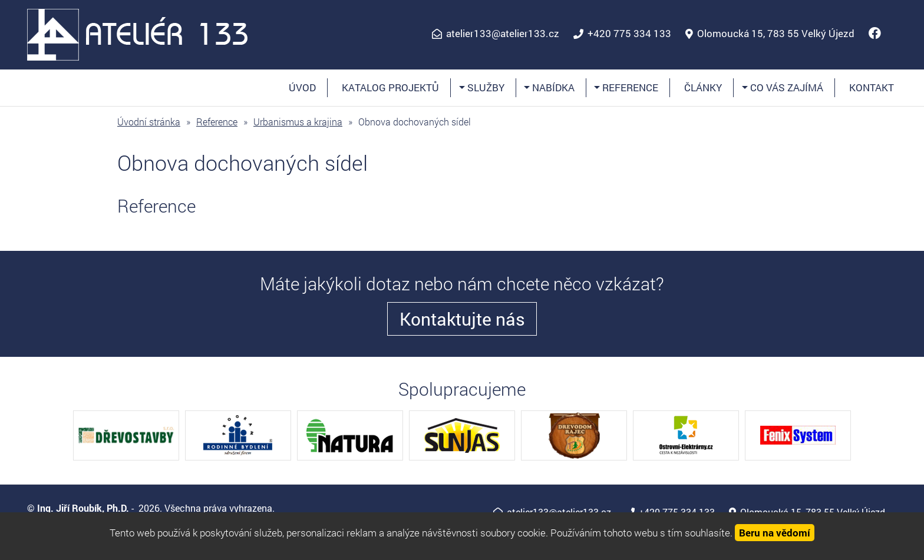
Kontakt (872, 87)
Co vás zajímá (786, 87)
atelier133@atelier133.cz (503, 34)
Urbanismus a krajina (298, 122)
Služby (485, 87)
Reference (629, 87)
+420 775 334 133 (629, 34)
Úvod (302, 87)
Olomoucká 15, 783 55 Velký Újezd (776, 34)
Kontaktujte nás (462, 319)
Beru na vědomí (775, 533)
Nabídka (552, 87)
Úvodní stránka (149, 122)
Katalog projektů (390, 87)
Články (703, 87)
